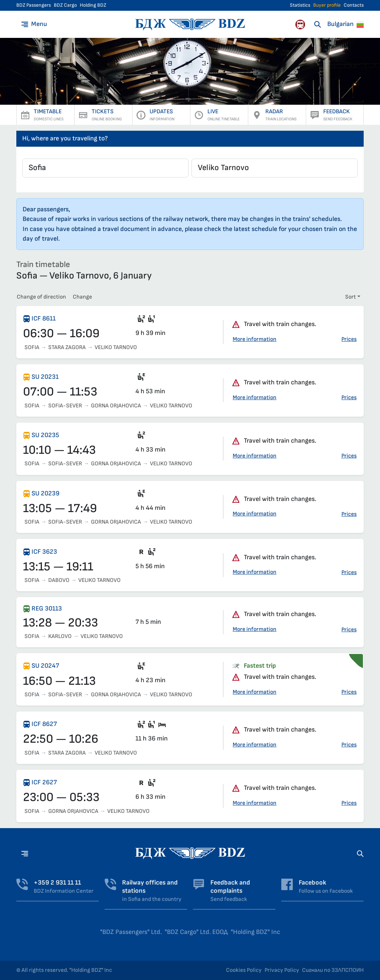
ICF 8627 (44, 724)
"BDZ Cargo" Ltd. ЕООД (196, 932)
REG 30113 (47, 608)
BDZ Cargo (65, 5)
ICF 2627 (44, 782)
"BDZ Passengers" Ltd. (131, 932)
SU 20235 (45, 435)
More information (255, 339)
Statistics (300, 5)
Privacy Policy (282, 970)
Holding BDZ (93, 5)
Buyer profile (327, 5)
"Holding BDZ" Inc (255, 932)
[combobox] (105, 168)
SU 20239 (45, 493)
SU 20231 (45, 377)
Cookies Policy (244, 970)
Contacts (354, 5)
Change (82, 297)
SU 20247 (45, 666)
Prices (349, 339)
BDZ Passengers (34, 5)
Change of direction (41, 297)
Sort (350, 297)
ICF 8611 (44, 318)
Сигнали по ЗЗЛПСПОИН (333, 970)
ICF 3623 (44, 552)
